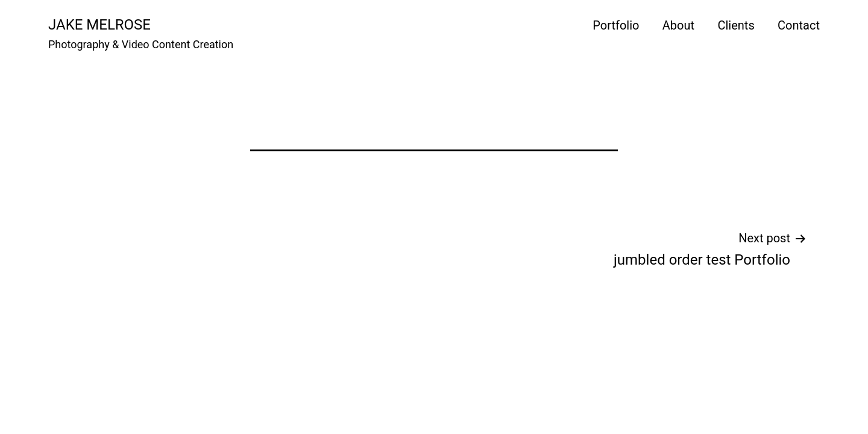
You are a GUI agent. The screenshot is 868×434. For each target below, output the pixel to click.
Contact (799, 25)
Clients (736, 25)
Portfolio (616, 25)
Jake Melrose (99, 25)
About (678, 25)
